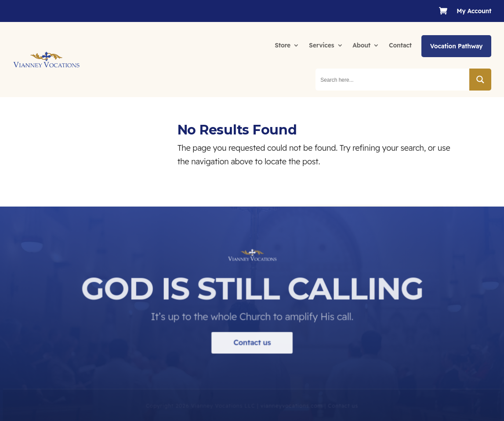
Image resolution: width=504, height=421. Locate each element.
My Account (474, 11)
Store (283, 45)
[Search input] (393, 80)
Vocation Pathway (456, 46)
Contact (400, 45)
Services (321, 45)
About (361, 45)
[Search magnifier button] (480, 80)
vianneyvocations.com (291, 412)
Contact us (252, 348)
